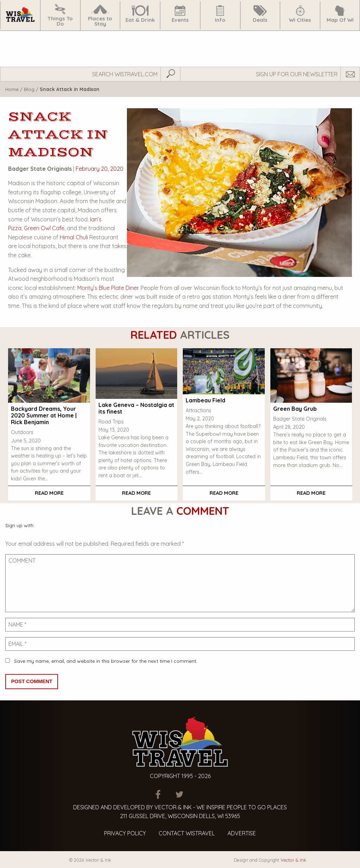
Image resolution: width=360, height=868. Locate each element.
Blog (29, 89)
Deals (260, 14)
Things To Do (60, 15)
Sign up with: (20, 525)
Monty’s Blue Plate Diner (108, 288)
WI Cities (300, 14)
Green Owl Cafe (44, 228)
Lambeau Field (205, 400)
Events (180, 14)
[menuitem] (20, 15)
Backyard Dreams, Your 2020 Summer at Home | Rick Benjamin (44, 415)
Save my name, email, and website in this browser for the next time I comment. (106, 661)
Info (220, 14)
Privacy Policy (125, 833)
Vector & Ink (293, 860)
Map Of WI (340, 14)
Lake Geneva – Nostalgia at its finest (136, 408)
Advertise (242, 833)
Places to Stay (100, 15)
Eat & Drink (140, 14)
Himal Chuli (74, 237)
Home (12, 89)
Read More (49, 493)
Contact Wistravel (187, 833)
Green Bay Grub (295, 409)
